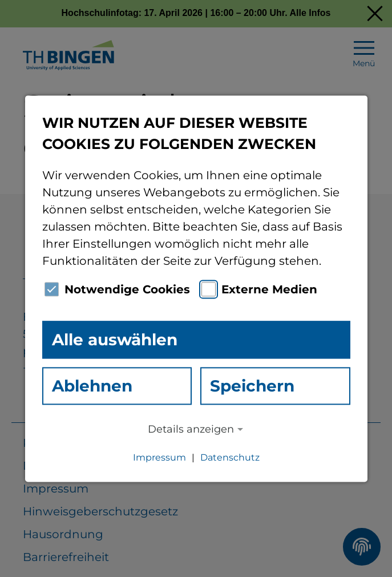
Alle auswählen (115, 340)
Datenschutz (230, 457)
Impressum (159, 457)
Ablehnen (92, 386)
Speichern (252, 386)
